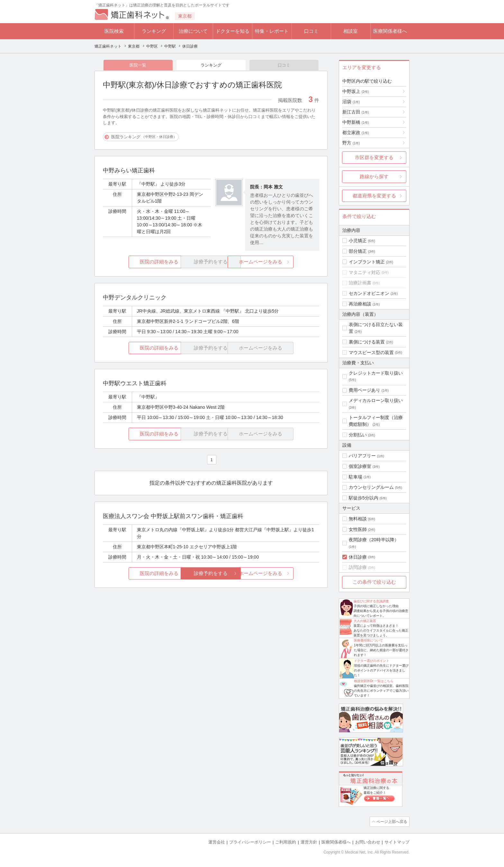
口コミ (311, 31)
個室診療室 (360, 466)
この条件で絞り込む (374, 582)
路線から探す (374, 176)
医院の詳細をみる (139, 262)
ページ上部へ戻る (391, 821)
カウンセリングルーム (371, 487)
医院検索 (114, 31)
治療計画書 (360, 283)
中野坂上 (355, 91)
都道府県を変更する (374, 196)
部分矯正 (358, 251)
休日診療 (358, 557)
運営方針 (309, 841)
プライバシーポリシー (250, 841)
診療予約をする (211, 574)
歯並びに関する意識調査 (371, 601)
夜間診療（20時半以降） (374, 540)
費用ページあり (364, 390)
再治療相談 (360, 304)
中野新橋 (355, 122)
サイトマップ (397, 841)
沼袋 (351, 102)
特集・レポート (272, 31)
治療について (193, 31)
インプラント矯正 (367, 262)
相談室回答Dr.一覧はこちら (374, 681)
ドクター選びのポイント (372, 661)
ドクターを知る (233, 31)
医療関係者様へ (390, 31)
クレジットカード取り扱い (376, 373)
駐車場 (355, 477)
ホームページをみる (283, 262)
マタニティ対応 (364, 272)
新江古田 (355, 112)
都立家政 (355, 132)
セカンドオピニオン (369, 293)
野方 (351, 143)
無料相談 (358, 519)
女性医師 (358, 529)
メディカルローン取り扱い (376, 400)
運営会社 (217, 841)
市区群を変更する (374, 157)
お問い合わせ (368, 841)
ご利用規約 (286, 841)
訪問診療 (358, 567)
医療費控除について (368, 640)
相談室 (351, 31)
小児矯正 (358, 241)
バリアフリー (362, 456)
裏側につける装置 (367, 342)
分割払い (358, 435)
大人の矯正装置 (365, 621)
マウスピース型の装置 (371, 352)
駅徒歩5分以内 (364, 498)
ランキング (154, 31)
